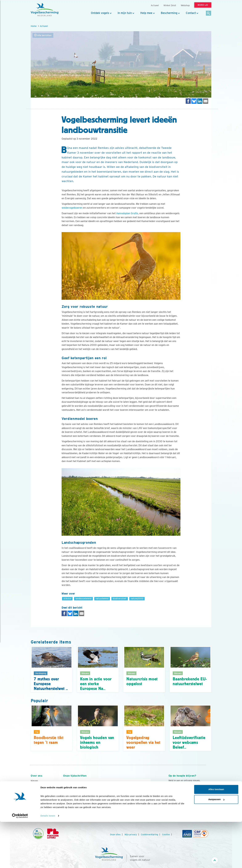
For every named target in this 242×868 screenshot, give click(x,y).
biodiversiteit (120, 598)
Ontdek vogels (100, 13)
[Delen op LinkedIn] (200, 101)
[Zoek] (209, 13)
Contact (191, 13)
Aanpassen (216, 846)
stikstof (67, 598)
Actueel (44, 26)
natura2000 (137, 598)
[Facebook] (171, 807)
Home (34, 26)
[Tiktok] (203, 807)
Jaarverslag (37, 797)
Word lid (102, 803)
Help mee (146, 13)
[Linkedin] (190, 807)
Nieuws (34, 781)
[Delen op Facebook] (188, 101)
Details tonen (48, 862)
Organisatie (37, 789)
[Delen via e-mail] (206, 101)
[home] (45, 10)
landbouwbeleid (83, 598)
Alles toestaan (216, 835)
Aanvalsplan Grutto (127, 213)
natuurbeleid (102, 598)
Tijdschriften (37, 801)
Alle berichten (43, 35)
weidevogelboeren (72, 208)
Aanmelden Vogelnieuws (185, 793)
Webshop (185, 5)
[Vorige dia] (63, 807)
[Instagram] (184, 807)
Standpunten (37, 809)
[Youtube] (177, 807)
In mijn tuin (125, 13)
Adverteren (37, 805)
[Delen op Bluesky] (194, 101)
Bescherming (169, 13)
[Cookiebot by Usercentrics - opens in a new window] (20, 862)
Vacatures (36, 793)
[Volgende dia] (151, 807)
